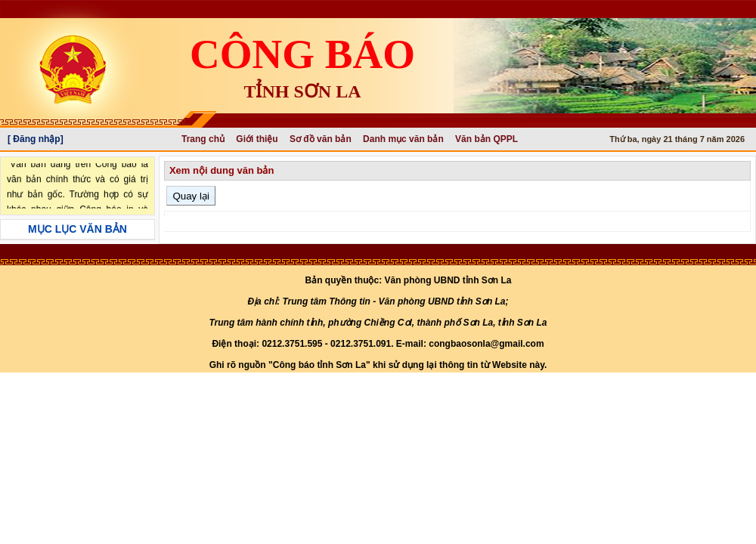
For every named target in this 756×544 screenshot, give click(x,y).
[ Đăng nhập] (36, 139)
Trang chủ (203, 139)
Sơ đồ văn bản (321, 139)
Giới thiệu (257, 139)
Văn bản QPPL (486, 139)
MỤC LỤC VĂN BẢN (77, 229)
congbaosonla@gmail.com (486, 344)
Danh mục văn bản (403, 139)
